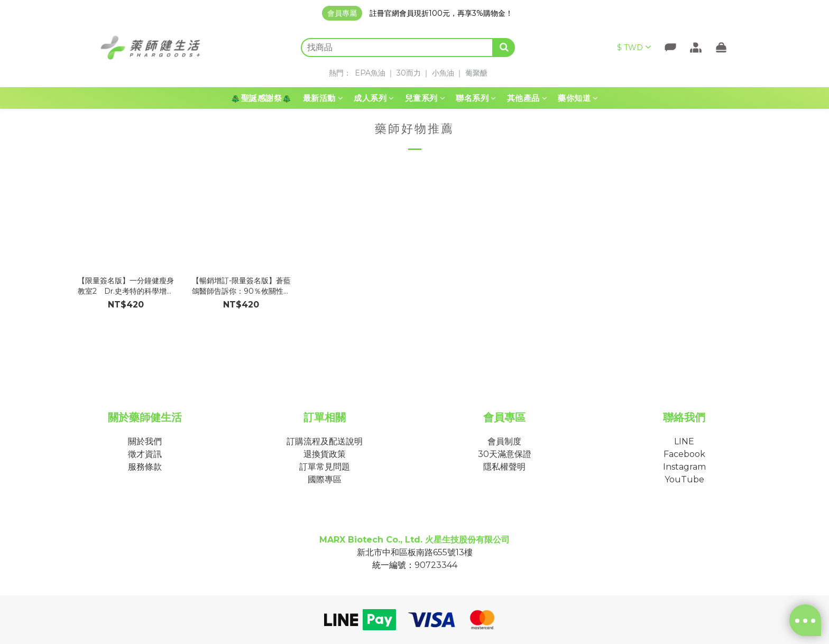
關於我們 (145, 441)
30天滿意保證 (505, 454)
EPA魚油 (370, 73)
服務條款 (145, 467)
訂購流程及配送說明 (325, 441)
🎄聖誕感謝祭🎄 (261, 98)
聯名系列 (476, 98)
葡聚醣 (476, 73)
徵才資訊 (145, 454)
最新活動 (323, 98)
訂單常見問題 (325, 467)
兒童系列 (425, 98)
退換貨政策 (325, 454)
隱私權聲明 (504, 467)
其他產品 (527, 98)
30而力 (409, 73)
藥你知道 (578, 98)
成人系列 (374, 98)
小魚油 (443, 73)
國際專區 (325, 479)
